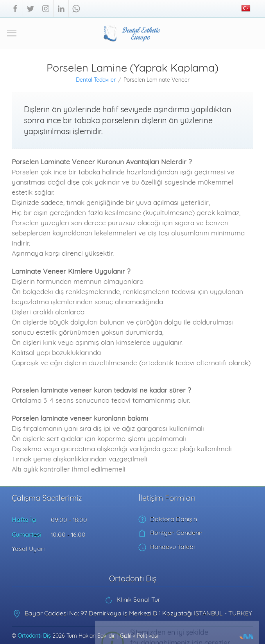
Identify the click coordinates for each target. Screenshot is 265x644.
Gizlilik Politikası (139, 636)
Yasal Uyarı (28, 549)
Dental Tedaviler (96, 80)
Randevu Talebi (167, 547)
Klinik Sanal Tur (132, 599)
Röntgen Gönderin (170, 533)
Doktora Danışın (168, 519)
